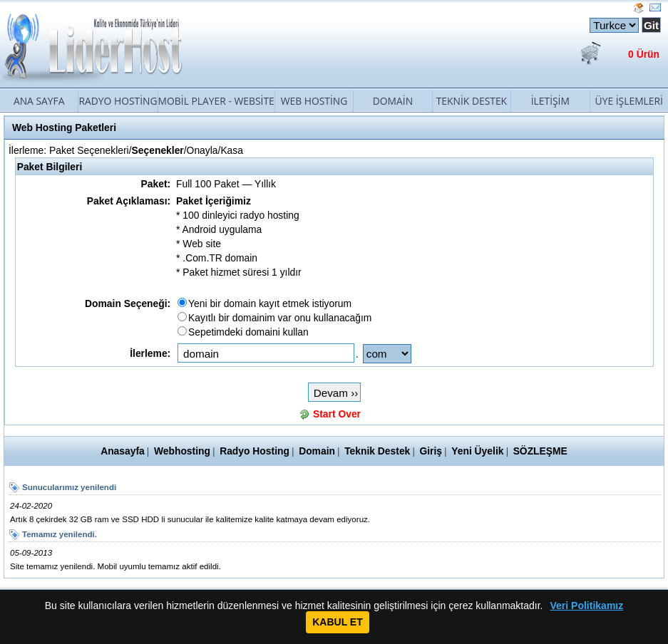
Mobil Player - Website (216, 101)
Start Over (337, 414)
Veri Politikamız (587, 606)
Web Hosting (314, 101)
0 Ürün (644, 54)
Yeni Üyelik (477, 451)
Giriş (431, 451)
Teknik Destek (472, 101)
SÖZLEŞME (540, 451)
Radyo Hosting (118, 101)
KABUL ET (338, 622)
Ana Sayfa (39, 101)
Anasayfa (123, 451)
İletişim (550, 101)
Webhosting (182, 451)
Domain (393, 101)
